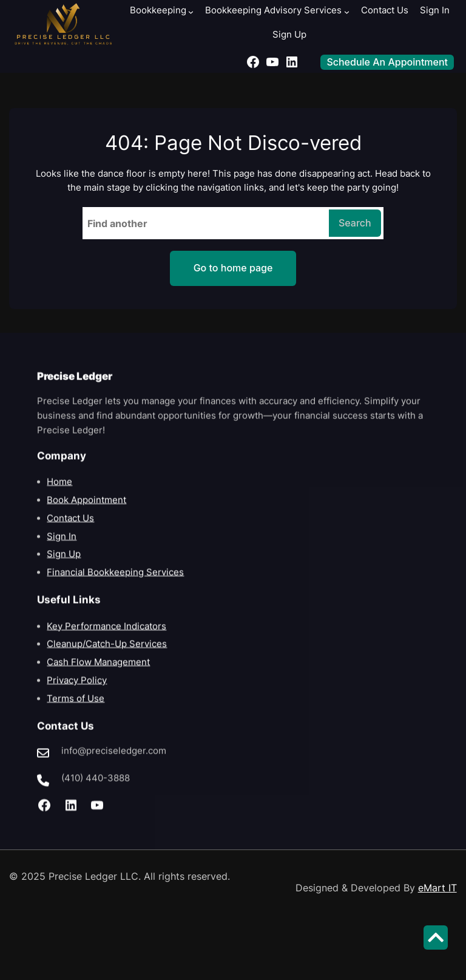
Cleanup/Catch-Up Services (107, 656)
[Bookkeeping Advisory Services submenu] (347, 12)
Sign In (62, 548)
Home (59, 494)
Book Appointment (86, 512)
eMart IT (437, 888)
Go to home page (233, 268)
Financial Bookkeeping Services (115, 585)
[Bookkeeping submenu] (191, 12)
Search (355, 223)
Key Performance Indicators (106, 638)
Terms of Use (76, 710)
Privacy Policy (77, 693)
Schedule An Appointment (387, 62)
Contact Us (70, 531)
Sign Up (64, 567)
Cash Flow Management (98, 675)
